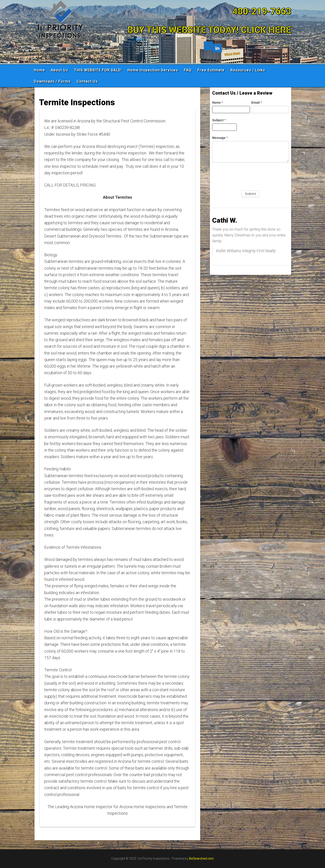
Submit (251, 194)
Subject (219, 120)
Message (220, 138)
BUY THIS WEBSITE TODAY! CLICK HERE (209, 30)
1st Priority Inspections (74, 30)
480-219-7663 (262, 11)
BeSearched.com (201, 859)
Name (217, 103)
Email (257, 103)
